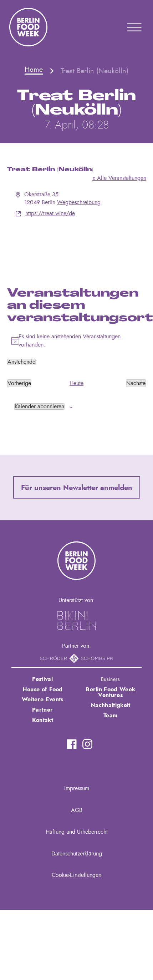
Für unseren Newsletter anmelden (77, 488)
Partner (42, 710)
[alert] (77, 341)
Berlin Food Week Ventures (110, 692)
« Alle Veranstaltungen (119, 178)
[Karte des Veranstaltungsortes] (77, 244)
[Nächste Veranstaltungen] (136, 383)
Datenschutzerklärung (77, 854)
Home (34, 70)
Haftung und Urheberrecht (77, 832)
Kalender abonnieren (39, 406)
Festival (42, 679)
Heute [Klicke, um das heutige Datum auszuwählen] (76, 383)
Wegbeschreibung (79, 202)
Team (110, 716)
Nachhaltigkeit (110, 705)
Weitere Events (42, 699)
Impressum (77, 788)
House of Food (43, 689)
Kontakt (43, 720)
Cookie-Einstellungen (76, 875)
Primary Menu (125, 27)
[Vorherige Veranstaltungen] (19, 383)
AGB (77, 810)
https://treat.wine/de (50, 213)
